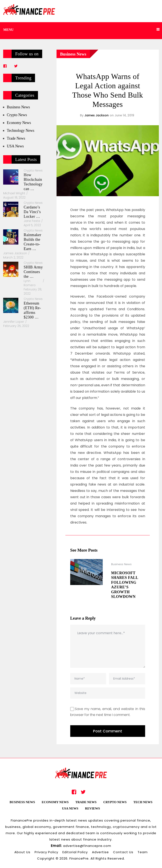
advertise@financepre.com (87, 846)
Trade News (16, 138)
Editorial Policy (75, 852)
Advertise (100, 852)
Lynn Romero (30, 283)
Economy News (19, 123)
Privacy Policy (46, 852)
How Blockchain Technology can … (33, 182)
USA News (15, 146)
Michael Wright (14, 193)
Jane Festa (32, 221)
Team (143, 852)
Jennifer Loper (14, 322)
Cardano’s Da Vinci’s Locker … (32, 212)
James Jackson (97, 115)
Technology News (20, 131)
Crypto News (17, 115)
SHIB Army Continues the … (33, 272)
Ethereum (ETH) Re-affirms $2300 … (32, 310)
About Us (22, 852)
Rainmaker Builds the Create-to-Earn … (32, 242)
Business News (73, 54)
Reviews (92, 808)
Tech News (143, 802)
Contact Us (123, 852)
